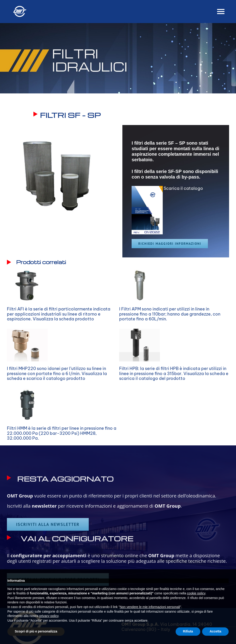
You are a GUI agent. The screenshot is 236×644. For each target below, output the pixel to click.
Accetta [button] (215, 631)
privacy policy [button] (49, 616)
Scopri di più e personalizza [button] (36, 631)
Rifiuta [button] (188, 631)
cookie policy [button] (196, 593)
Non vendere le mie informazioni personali (150, 607)
